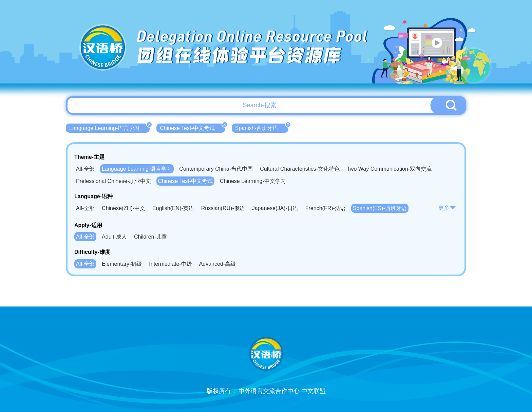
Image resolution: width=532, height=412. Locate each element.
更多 (447, 208)
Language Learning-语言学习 (109, 127)
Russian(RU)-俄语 (223, 208)
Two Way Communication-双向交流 (389, 169)
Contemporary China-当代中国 (216, 169)
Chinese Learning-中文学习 (253, 181)
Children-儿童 (150, 237)
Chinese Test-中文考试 (192, 127)
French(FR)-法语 (326, 208)
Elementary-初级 (122, 264)
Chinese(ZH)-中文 (123, 208)
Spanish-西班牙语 (262, 127)
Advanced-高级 (218, 264)
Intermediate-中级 (170, 264)
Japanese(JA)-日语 (275, 208)
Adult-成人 (114, 237)
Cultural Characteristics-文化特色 (300, 169)
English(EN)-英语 (173, 208)
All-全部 (85, 169)
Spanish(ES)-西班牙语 (380, 208)
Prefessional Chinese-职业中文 (113, 181)
